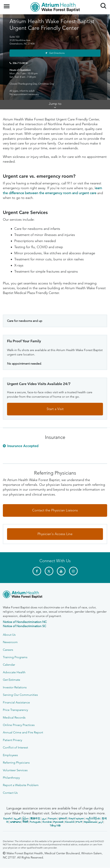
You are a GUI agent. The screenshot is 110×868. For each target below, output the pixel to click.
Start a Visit (55, 409)
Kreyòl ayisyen (76, 818)
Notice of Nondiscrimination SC (24, 626)
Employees (10, 755)
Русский (58, 822)
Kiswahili (70, 822)
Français (52, 818)
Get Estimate (12, 680)
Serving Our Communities (20, 695)
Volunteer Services (15, 770)
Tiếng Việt (55, 826)
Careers (8, 650)
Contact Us (10, 793)
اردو (101, 822)
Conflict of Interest (15, 747)
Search (102, 4)
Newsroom (10, 642)
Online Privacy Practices (19, 725)
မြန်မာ (26, 818)
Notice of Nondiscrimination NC (25, 622)
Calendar (9, 665)
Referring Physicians (16, 763)
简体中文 (35, 818)
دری (44, 818)
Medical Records (14, 717)
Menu (7, 4)
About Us (9, 635)
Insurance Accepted (23, 446)
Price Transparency (15, 710)
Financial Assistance (16, 702)
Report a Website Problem (21, 785)
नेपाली (25, 822)
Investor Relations (15, 687)
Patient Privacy (12, 740)
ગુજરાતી (63, 818)
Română (47, 822)
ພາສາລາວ (16, 822)
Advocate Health (14, 672)
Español (8, 818)
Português (35, 822)
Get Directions (57, 53)
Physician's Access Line (55, 534)
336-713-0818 (20, 63)
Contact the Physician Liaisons (55, 510)
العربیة (17, 818)
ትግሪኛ (79, 822)
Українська (90, 822)
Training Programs (15, 657)
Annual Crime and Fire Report (23, 732)
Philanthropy (11, 778)
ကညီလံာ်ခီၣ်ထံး (93, 818)
